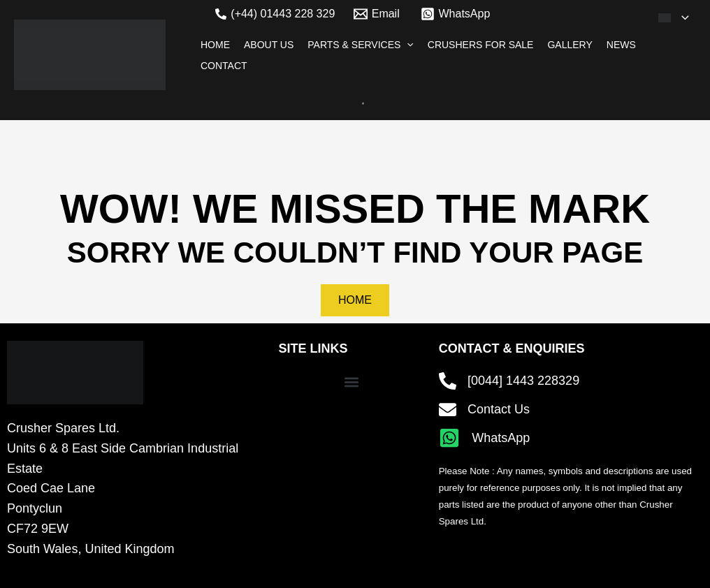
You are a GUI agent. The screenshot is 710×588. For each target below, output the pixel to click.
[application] (682, 17)
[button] (352, 382)
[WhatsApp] (455, 14)
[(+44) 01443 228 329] (275, 14)
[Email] (376, 14)
